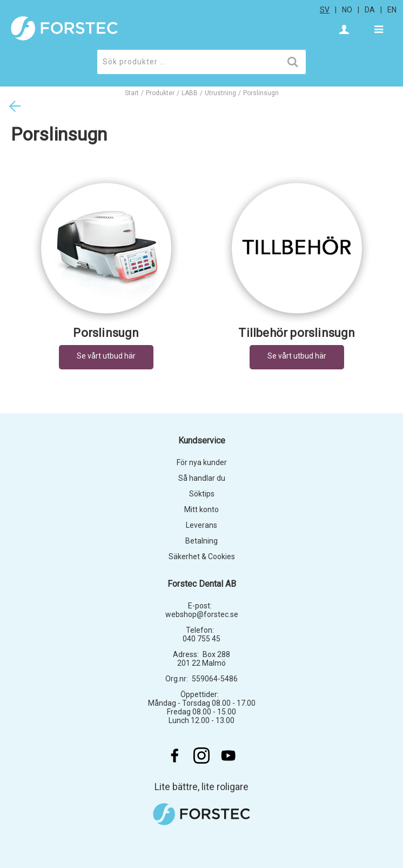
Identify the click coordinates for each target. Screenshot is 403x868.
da (370, 10)
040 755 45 (201, 639)
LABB (190, 93)
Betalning (201, 541)
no (347, 10)
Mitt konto (201, 509)
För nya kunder (202, 462)
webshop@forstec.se (202, 614)
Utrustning (220, 93)
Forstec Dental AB (202, 584)
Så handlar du (202, 478)
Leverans (201, 525)
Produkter (160, 93)
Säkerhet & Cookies (202, 556)
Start (132, 93)
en (392, 10)
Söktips (202, 494)
